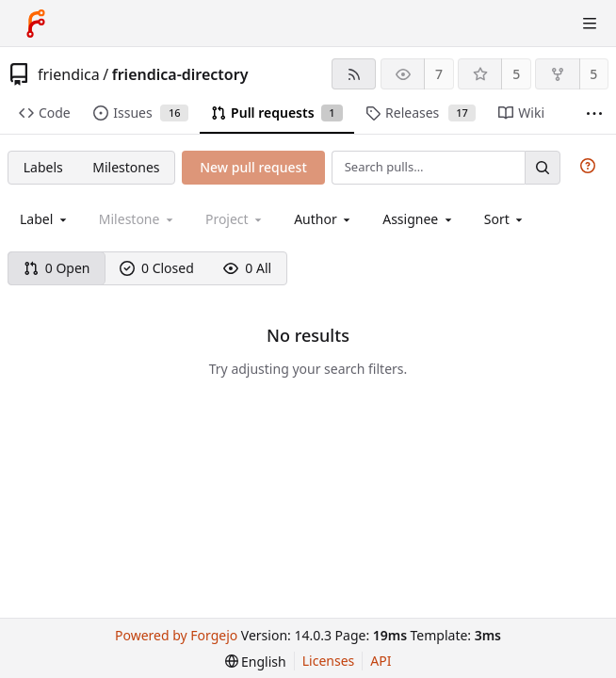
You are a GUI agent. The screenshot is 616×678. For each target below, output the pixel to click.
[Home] (36, 24)
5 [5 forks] (593, 74)
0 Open (57, 268)
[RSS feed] (354, 74)
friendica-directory (180, 74)
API (381, 661)
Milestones (126, 167)
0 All (247, 268)
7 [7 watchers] (439, 74)
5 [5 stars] (516, 74)
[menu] (505, 219)
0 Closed (157, 268)
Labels (43, 167)
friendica (69, 74)
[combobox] (45, 219)
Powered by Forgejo (176, 635)
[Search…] (543, 167)
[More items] (594, 113)
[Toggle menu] (590, 24)
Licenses (329, 661)
